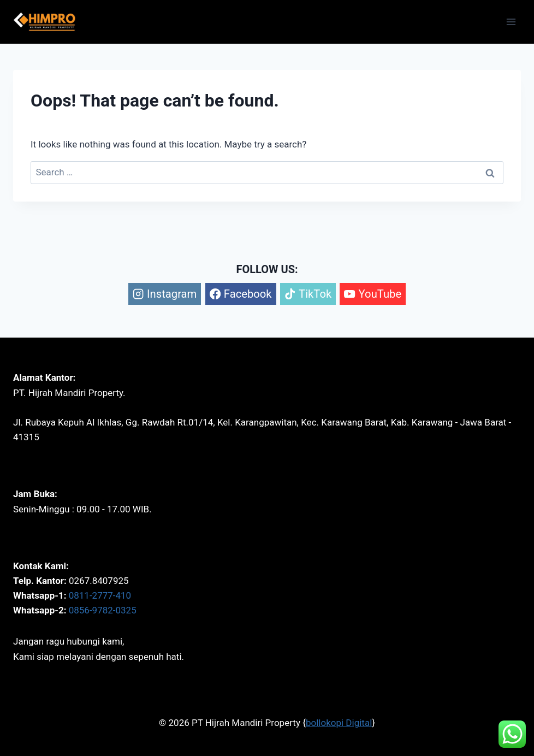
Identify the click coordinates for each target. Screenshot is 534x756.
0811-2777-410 (100, 595)
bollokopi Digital (339, 723)
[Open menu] (511, 22)
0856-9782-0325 (103, 610)
